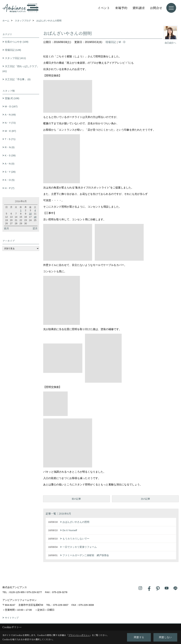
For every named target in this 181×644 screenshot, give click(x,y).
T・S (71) (10, 139)
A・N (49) (10, 115)
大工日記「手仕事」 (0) (18, 79)
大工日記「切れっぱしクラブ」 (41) (21, 69)
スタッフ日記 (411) (15, 58)
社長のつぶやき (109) (17, 42)
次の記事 (145, 499)
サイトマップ (12, 618)
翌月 (35, 228)
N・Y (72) (10, 123)
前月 (7, 228)
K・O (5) (10, 180)
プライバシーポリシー (79, 635)
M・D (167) (11, 106)
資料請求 (139, 8)
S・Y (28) (10, 172)
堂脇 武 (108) (12, 98)
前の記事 (76, 499)
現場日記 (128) (13, 50)
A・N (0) (10, 164)
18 (35, 217)
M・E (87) (10, 131)
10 (30, 214)
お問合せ (156, 8)
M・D (122, 42)
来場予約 (121, 8)
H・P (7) (10, 188)
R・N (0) (10, 147)
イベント (104, 8)
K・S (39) (10, 155)
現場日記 (111, 42)
